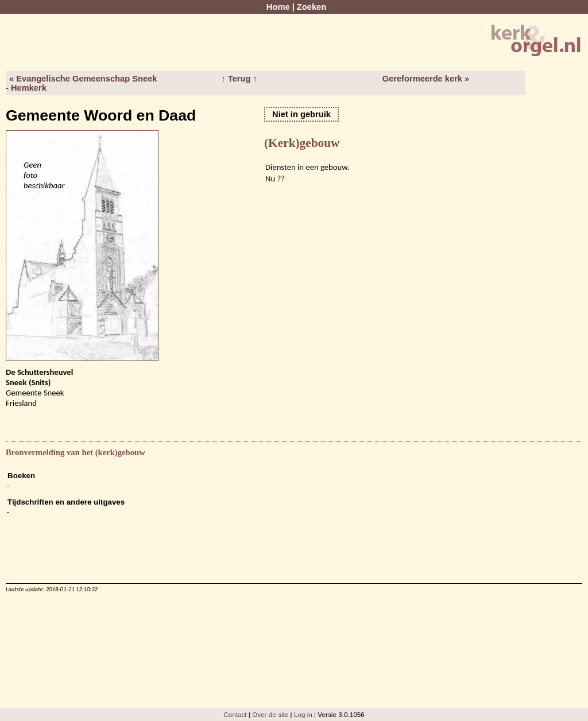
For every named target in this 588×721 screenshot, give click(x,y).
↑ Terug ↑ (239, 79)
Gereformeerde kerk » (426, 79)
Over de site (270, 714)
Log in (303, 714)
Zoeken (312, 7)
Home (278, 7)
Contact (235, 714)
